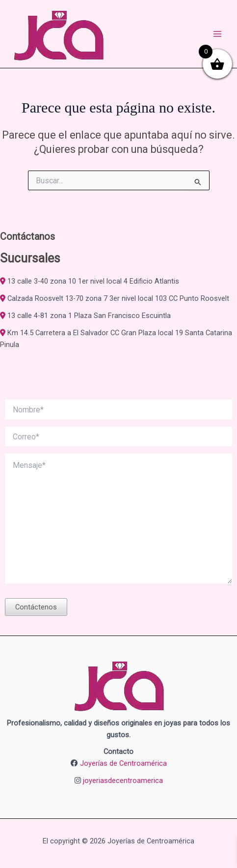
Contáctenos (36, 607)
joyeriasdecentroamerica (123, 781)
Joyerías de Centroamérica (123, 763)
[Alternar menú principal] (217, 34)
